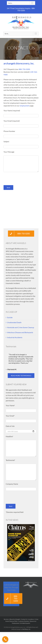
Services (6, 619)
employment (25, 106)
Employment (16, 623)
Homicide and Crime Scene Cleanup (21, 327)
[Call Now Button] (5, 639)
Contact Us (24, 619)
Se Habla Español (25, 623)
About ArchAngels (15, 619)
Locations (31, 619)
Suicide (10, 317)
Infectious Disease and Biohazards (20, 332)
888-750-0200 (24, 69)
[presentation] (20, 179)
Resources (33, 621)
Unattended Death (14, 322)
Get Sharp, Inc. (26, 629)
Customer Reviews (24, 621)
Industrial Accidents (15, 337)
